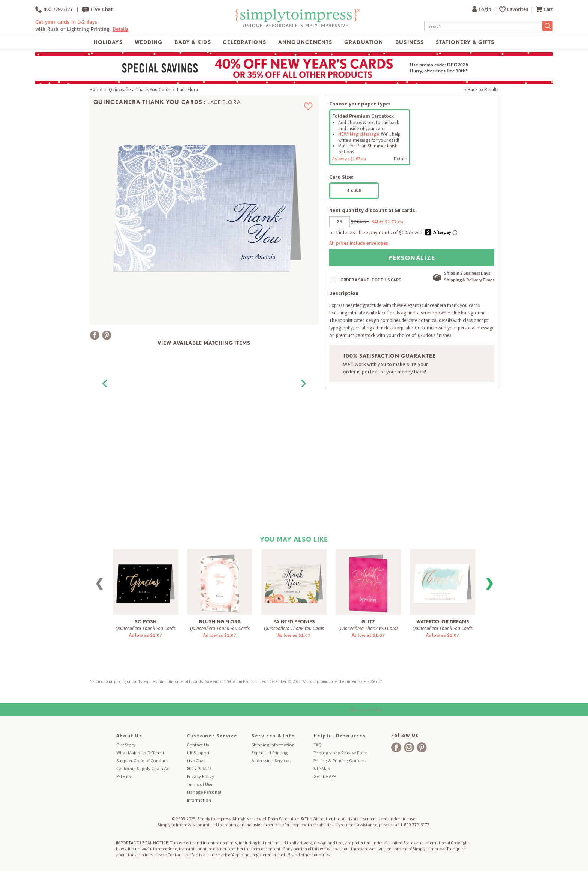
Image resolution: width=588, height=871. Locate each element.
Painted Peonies (294, 622)
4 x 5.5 (354, 190)
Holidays (108, 42)
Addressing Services (271, 760)
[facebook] (396, 747)
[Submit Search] (547, 26)
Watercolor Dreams (443, 622)
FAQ (318, 745)
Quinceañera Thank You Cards (139, 90)
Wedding (149, 42)
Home (96, 90)
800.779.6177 (54, 9)
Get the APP (325, 776)
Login (482, 9)
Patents (123, 776)
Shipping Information (273, 745)
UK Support (198, 753)
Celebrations (244, 42)
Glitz (368, 622)
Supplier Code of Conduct (142, 760)
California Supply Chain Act (143, 768)
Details (120, 29)
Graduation (364, 42)
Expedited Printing (270, 753)
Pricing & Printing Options (339, 760)
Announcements (305, 42)
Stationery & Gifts (465, 42)
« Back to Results (481, 90)
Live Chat (97, 9)
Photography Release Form (341, 753)
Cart (544, 9)
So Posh (145, 622)
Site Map (322, 768)
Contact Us (198, 745)
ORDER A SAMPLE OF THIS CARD (371, 280)
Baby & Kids (193, 42)
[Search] (483, 26)
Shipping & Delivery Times (469, 280)
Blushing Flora (220, 622)
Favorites (518, 9)
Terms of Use (199, 784)
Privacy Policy (200, 776)
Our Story (126, 745)
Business (409, 42)
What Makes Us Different (140, 753)
